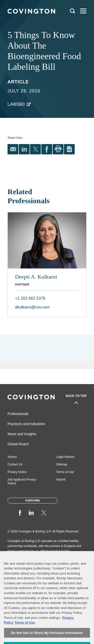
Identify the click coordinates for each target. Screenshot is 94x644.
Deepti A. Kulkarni (36, 277)
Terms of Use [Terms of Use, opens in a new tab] (25, 631)
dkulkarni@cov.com (32, 307)
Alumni (12, 457)
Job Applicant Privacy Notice (22, 481)
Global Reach (18, 444)
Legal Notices (65, 457)
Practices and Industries (26, 424)
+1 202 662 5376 (30, 298)
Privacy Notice (17, 472)
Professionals (18, 414)
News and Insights (22, 434)
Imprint (61, 480)
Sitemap (62, 464)
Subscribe (33, 501)
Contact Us (15, 464)
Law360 (16, 104)
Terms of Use (65, 472)
